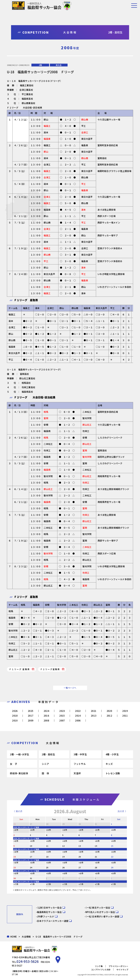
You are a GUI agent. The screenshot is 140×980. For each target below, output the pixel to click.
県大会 (59, 65)
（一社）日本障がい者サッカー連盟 (102, 916)
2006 (78, 720)
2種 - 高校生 (48, 754)
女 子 (13, 764)
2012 (109, 716)
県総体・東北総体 (19, 773)
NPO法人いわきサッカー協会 (100, 912)
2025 (31, 711)
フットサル (80, 764)
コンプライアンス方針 (101, 968)
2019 (125, 711)
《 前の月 (18, 811)
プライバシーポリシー (118, 965)
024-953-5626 (24, 961)
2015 (62, 716)
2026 (15, 711)
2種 (40, 65)
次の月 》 (122, 811)
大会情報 (26, 937)
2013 (94, 716)
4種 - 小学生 (112, 754)
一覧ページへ (70, 688)
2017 (31, 716)
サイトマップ (122, 968)
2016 (46, 716)
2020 (109, 711)
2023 (62, 711)
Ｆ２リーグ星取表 (50, 669)
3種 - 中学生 (80, 754)
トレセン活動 (113, 773)
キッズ (109, 764)
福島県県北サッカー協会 (49, 912)
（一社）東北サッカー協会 (98, 908)
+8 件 (16, 830)
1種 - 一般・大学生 (19, 754)
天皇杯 (77, 773)
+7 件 (16, 884)
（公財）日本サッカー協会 (49, 908)
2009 (31, 720)
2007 (62, 720)
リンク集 (99, 965)
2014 (78, 716)
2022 (78, 711)
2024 (46, 711)
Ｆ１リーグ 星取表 (19, 669)
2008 (46, 720)
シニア (45, 764)
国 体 (45, 773)
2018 (15, 716)
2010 (15, 720)
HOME (14, 937)
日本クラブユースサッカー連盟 (53, 921)
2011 (125, 716)
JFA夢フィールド (46, 916)
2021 (94, 711)
